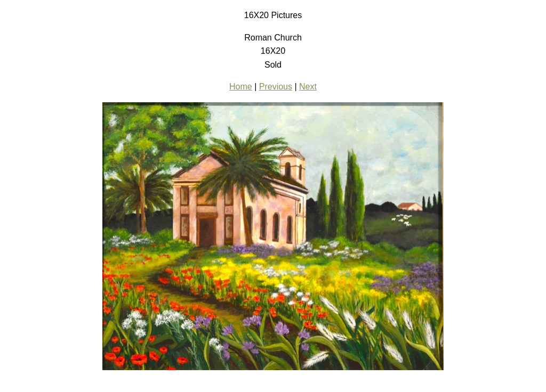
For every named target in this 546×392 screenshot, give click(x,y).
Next (308, 87)
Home (241, 87)
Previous (276, 87)
